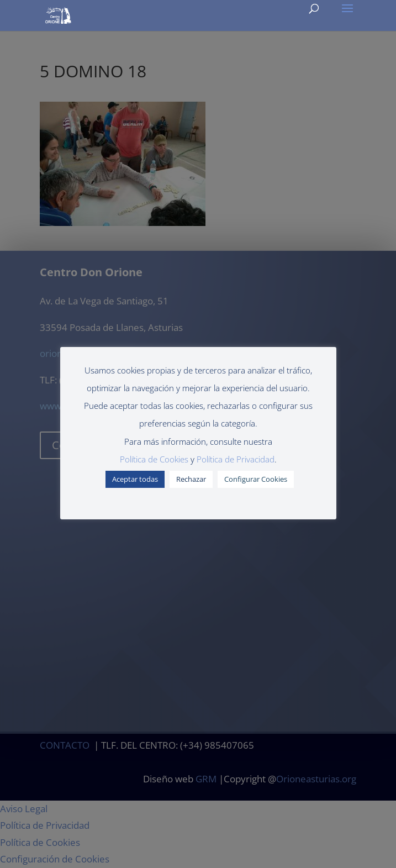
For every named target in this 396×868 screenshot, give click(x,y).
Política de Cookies (154, 459)
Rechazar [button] (191, 479)
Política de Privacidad (236, 459)
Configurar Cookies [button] (256, 479)
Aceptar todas (135, 479)
